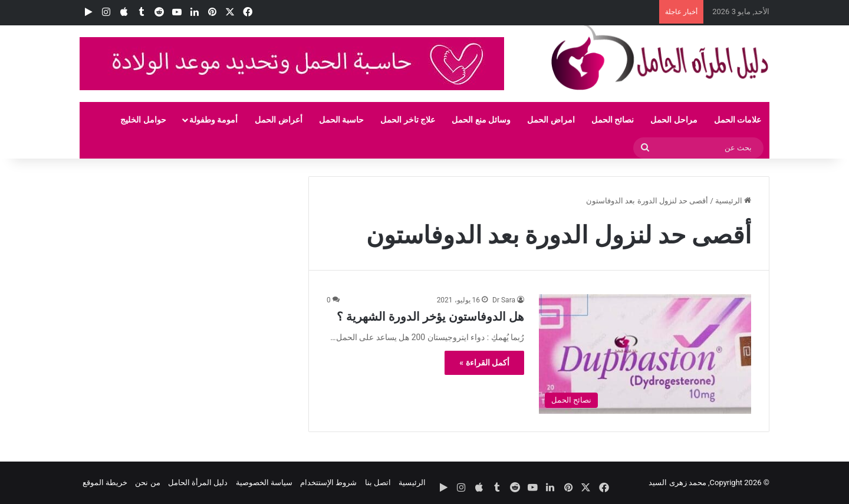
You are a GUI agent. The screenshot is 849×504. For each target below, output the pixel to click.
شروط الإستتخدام (328, 482)
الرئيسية (733, 201)
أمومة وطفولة (213, 120)
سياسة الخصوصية (264, 482)
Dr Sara (504, 300)
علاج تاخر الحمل (408, 120)
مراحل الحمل (674, 120)
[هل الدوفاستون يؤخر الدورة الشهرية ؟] (645, 354)
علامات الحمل (738, 120)
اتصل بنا (378, 482)
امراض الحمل (551, 120)
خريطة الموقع (105, 482)
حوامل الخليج (143, 120)
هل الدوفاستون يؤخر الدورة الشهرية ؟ (430, 317)
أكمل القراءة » (484, 363)
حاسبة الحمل (341, 120)
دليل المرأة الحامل (198, 482)
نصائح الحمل (613, 120)
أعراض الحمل (278, 120)
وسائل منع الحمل (481, 120)
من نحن (147, 482)
